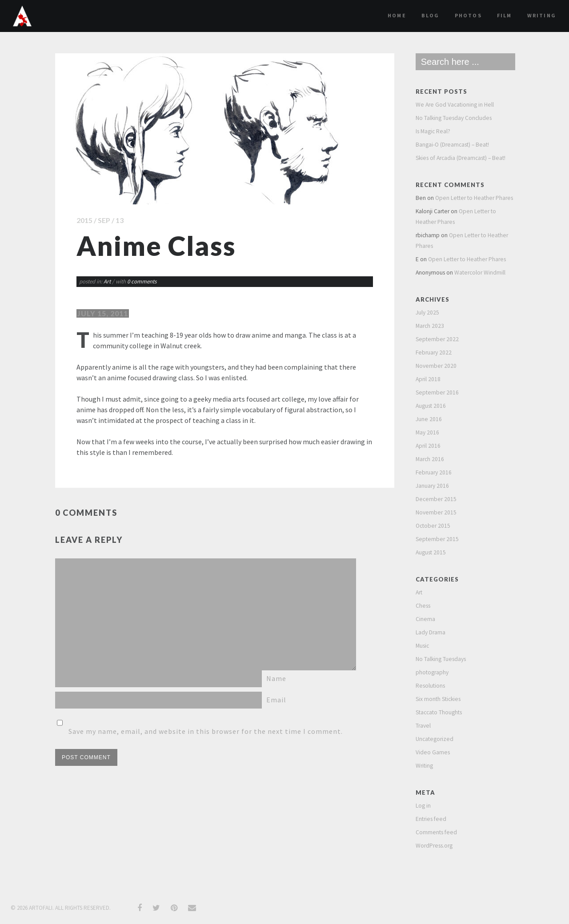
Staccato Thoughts (439, 712)
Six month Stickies (438, 699)
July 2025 (427, 313)
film (505, 15)
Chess (423, 606)
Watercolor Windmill (480, 273)
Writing (542, 15)
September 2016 (437, 392)
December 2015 (436, 499)
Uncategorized (435, 739)
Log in (423, 806)
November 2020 (436, 366)
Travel (423, 726)
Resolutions (430, 686)
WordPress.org (434, 846)
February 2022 (434, 352)
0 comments (142, 281)
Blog (431, 15)
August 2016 (431, 406)
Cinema (425, 619)
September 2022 (437, 339)
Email (276, 700)
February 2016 (434, 472)
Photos (468, 15)
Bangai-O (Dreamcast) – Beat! (452, 145)
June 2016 (429, 419)
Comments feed (436, 832)
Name (276, 678)
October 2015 (433, 526)
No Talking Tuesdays (441, 659)
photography (432, 672)
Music (422, 646)
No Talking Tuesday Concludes (454, 118)
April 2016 (428, 446)
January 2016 (432, 486)
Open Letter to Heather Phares (474, 198)
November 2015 (436, 512)
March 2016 (430, 459)
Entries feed (431, 819)
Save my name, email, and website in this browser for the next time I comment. (206, 731)
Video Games (433, 752)
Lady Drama (431, 632)
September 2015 (437, 539)
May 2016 (427, 432)
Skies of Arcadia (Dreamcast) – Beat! (461, 158)
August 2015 (431, 552)
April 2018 (428, 379)
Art (107, 281)
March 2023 (430, 326)
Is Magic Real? (433, 131)
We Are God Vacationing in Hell (455, 105)
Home (397, 15)
